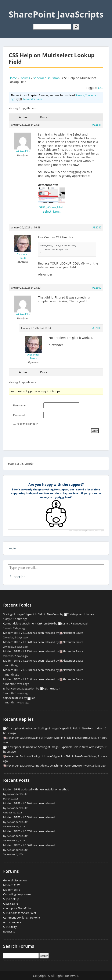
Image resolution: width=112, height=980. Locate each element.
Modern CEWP (12, 885)
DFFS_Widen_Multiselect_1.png (52, 209)
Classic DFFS (11, 904)
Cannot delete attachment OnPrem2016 (28, 623)
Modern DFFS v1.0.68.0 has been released (29, 817)
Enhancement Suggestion (19, 688)
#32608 (97, 328)
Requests (9, 931)
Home (13, 78)
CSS (101, 88)
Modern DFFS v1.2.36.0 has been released (29, 633)
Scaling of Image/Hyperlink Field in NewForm (31, 614)
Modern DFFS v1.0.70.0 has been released (29, 803)
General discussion (46, 78)
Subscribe (17, 577)
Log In (95, 431)
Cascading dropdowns (17, 894)
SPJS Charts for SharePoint (20, 913)
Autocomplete (12, 922)
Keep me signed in (27, 424)
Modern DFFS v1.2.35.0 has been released (29, 651)
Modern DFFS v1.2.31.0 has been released (29, 679)
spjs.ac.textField (13, 698)
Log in (12, 548)
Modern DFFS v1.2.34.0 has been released (29, 661)
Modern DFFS (12, 890)
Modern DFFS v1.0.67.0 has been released (29, 831)
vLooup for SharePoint (17, 908)
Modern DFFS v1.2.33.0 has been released (29, 670)
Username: (20, 405)
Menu (8, 7)
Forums (25, 78)
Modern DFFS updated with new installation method (36, 789)
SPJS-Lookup (11, 899)
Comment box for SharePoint (22, 918)
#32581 (97, 125)
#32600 (97, 288)
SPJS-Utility (10, 927)
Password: (19, 415)
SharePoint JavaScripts (56, 14)
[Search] (76, 27)
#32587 (97, 227)
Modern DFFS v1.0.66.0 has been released (29, 845)
